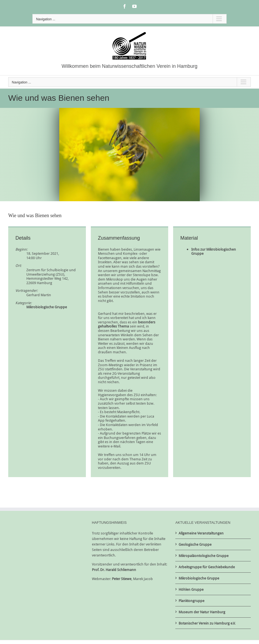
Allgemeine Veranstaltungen (201, 533)
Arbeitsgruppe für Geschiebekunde (207, 567)
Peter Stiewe (122, 579)
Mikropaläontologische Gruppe (204, 556)
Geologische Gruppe (195, 544)
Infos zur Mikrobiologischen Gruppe (214, 251)
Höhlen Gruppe (191, 589)
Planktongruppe (192, 601)
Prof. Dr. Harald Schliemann (114, 570)
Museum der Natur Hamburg (202, 612)
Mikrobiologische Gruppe (47, 307)
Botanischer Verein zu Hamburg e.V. (207, 623)
